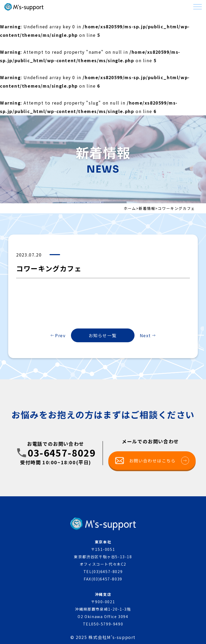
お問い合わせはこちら (159, 461)
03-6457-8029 (62, 453)
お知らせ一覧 (103, 335)
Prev (60, 335)
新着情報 (147, 208)
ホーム (130, 208)
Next (145, 335)
